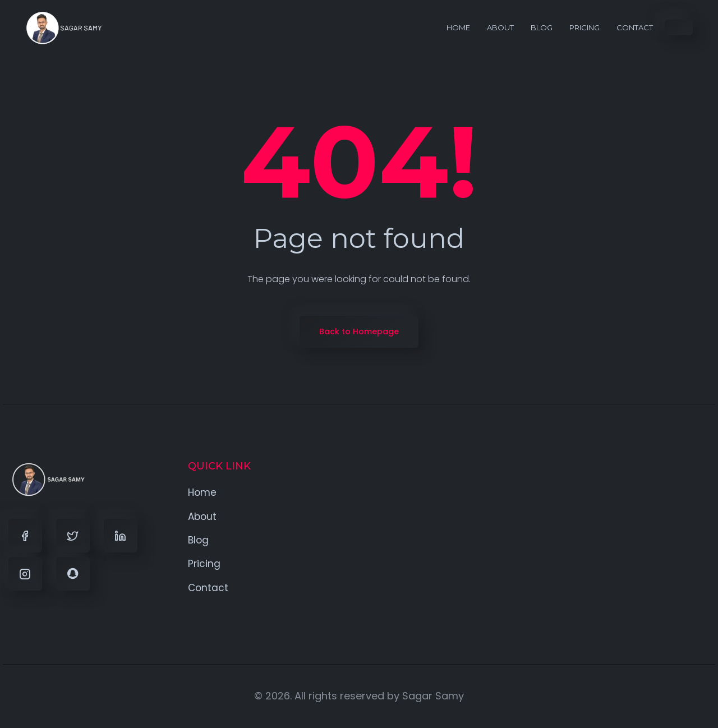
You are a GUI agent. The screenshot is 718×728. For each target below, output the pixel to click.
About (500, 27)
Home (458, 27)
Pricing (584, 27)
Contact (635, 27)
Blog (542, 27)
